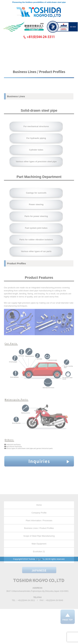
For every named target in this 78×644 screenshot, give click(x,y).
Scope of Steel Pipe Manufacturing (39, 541)
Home (39, 510)
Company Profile (39, 518)
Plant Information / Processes (39, 526)
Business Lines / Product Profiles (39, 533)
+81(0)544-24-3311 (26, 606)
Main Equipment (39, 549)
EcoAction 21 (39, 557)
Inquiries (39, 564)
